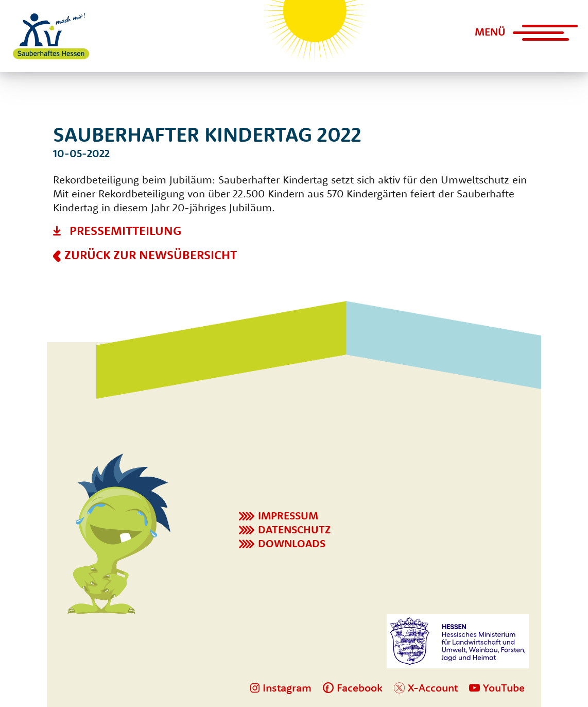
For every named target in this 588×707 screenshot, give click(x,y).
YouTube (497, 687)
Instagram (281, 687)
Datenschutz (294, 529)
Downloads (292, 543)
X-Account (426, 687)
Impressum (288, 515)
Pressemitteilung (125, 230)
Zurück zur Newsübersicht (151, 255)
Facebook (353, 687)
